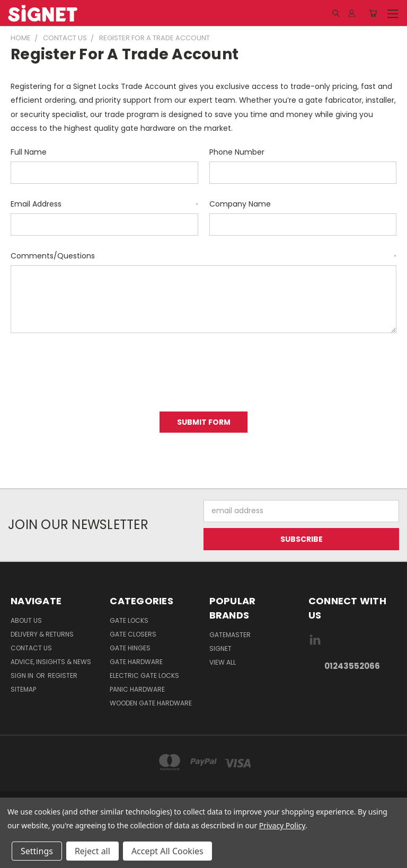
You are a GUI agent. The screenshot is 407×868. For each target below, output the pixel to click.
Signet (220, 648)
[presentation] (91, 369)
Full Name (29, 152)
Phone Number (237, 152)
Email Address (104, 204)
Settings (37, 851)
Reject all (92, 851)
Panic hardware (137, 689)
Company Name (240, 204)
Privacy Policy (282, 825)
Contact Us (31, 648)
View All (223, 662)
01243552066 (352, 666)
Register (63, 675)
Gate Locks (129, 620)
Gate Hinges (130, 648)
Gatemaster (230, 635)
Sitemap (23, 689)
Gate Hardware (136, 662)
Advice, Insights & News (51, 662)
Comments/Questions (203, 256)
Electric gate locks (144, 675)
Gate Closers (133, 634)
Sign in (23, 675)
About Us (26, 620)
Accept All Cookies (167, 851)
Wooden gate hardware (151, 703)
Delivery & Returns (42, 634)
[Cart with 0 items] (373, 13)
